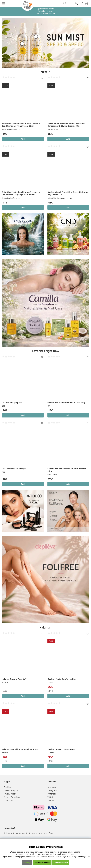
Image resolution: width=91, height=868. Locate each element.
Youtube (51, 801)
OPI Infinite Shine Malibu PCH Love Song (66, 402)
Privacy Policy (10, 794)
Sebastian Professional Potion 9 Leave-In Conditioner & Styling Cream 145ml (21, 193)
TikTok (50, 797)
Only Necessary (61, 863)
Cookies (7, 787)
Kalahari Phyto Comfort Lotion (62, 679)
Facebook (52, 787)
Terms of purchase (12, 797)
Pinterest (51, 794)
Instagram (52, 790)
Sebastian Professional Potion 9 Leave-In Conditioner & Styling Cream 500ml (66, 125)
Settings (27, 863)
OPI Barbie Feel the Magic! (14, 469)
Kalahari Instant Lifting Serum (61, 749)
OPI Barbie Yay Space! (12, 402)
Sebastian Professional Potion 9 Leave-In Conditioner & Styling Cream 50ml (21, 125)
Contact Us (9, 801)
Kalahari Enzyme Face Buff (14, 679)
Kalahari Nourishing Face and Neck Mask (21, 749)
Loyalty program (11, 790)
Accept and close (42, 863)
